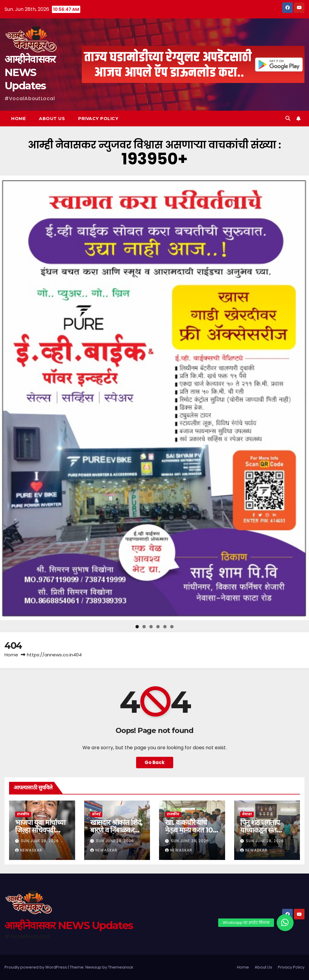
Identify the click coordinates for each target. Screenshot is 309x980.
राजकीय (23, 814)
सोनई (96, 814)
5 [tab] (165, 627)
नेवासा (247, 814)
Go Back (155, 762)
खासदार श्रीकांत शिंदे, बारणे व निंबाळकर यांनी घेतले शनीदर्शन (116, 830)
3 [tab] (151, 627)
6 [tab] (172, 627)
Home (18, 119)
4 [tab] (158, 627)
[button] (288, 118)
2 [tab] (144, 627)
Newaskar (29, 850)
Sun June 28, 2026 (40, 841)
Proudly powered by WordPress (36, 967)
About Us (52, 119)
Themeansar (121, 967)
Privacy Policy (98, 119)
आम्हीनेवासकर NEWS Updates (30, 72)
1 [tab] (137, 627)
